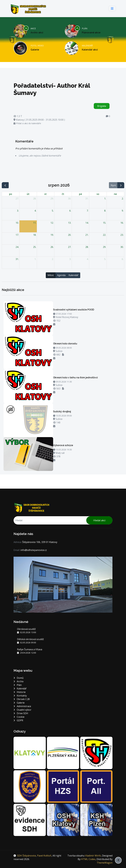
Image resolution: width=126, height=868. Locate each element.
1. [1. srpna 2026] (105, 199)
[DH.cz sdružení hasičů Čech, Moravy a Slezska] (96, 753)
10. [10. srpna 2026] (17, 223)
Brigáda (102, 106)
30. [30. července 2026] (70, 199)
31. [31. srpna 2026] (17, 259)
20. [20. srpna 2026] (70, 235)
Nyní (113, 185)
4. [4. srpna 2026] (35, 211)
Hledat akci (99, 520)
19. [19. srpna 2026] (52, 235)
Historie (20, 692)
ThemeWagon (105, 863)
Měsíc (51, 275)
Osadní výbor (22, 710)
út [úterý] (28, 194)
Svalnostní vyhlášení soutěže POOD (74, 310)
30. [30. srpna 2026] (122, 247)
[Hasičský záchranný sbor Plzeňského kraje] (30, 786)
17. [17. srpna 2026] (17, 235)
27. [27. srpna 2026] (70, 247)
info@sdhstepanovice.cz (34, 550)
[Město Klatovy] (30, 753)
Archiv (19, 681)
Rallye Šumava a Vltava (30, 649)
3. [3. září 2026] (70, 259)
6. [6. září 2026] (123, 259)
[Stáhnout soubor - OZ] (63, 355)
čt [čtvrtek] (63, 194)
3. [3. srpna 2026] (18, 211)
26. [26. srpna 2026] (52, 247)
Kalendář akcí (90, 50)
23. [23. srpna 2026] (122, 235)
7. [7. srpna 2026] (88, 211)
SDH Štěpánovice (26, 856)
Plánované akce (91, 33)
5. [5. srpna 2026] (53, 211)
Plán (18, 685)
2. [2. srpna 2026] (123, 199)
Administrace (22, 706)
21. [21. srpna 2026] (87, 235)
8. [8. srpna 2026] (105, 211)
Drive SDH (21, 713)
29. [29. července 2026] (52, 199)
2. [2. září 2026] (53, 259)
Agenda (61, 275)
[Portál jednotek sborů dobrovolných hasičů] (96, 786)
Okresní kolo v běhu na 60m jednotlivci (75, 378)
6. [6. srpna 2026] (70, 211)
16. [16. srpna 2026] (122, 223)
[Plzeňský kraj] (63, 753)
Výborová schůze (63, 445)
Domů (19, 678)
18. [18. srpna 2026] (35, 235)
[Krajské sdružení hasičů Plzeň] (96, 820)
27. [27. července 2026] (17, 199)
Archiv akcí (37, 33)
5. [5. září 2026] (105, 259)
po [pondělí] (11, 194)
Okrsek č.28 (22, 699)
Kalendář (74, 275)
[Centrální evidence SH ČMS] (30, 820)
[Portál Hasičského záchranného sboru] (63, 786)
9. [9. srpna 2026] (123, 211)
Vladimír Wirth (93, 856)
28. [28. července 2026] (35, 199)
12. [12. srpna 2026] (52, 223)
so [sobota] (98, 194)
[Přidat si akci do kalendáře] (54, 324)
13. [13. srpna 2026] (70, 223)
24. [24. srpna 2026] (17, 247)
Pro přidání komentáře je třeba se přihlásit (39, 149)
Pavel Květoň (44, 856)
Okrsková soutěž (26, 629)
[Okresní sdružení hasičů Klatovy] (63, 820)
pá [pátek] (80, 194)
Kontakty (20, 696)
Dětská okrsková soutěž (30, 639)
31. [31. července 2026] (87, 199)
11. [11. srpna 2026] (35, 223)
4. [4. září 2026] (88, 259)
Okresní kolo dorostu (65, 344)
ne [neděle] (115, 194)
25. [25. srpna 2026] (35, 247)
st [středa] (45, 194)
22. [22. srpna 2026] (104, 235)
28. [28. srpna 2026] (87, 247)
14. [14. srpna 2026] (87, 223)
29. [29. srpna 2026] (104, 247)
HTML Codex (88, 859)
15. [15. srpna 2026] (104, 223)
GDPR (18, 720)
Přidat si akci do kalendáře (27, 123)
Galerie (35, 50)
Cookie (19, 717)
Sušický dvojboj (62, 411)
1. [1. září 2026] (35, 259)
